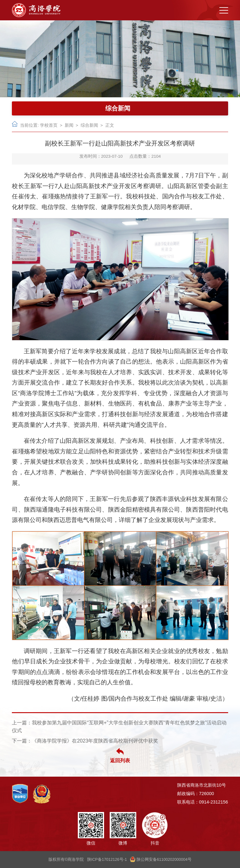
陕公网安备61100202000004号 (161, 860)
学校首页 (49, 125)
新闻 (69, 125)
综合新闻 (89, 125)
